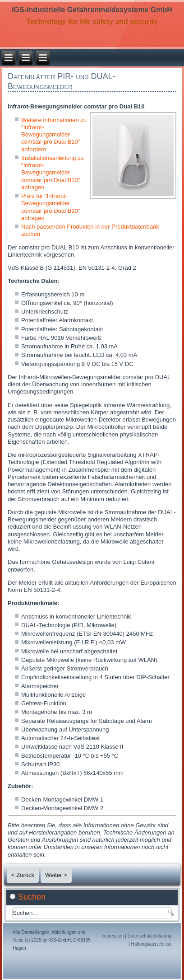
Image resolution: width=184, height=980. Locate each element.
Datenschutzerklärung (149, 936)
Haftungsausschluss (151, 944)
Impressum (113, 936)
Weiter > (56, 875)
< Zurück (23, 875)
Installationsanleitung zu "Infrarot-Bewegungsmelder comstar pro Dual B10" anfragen (53, 173)
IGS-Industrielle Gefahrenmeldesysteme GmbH (92, 10)
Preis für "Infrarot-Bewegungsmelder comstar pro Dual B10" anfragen (51, 207)
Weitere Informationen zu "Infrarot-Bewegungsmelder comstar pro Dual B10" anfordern (54, 135)
